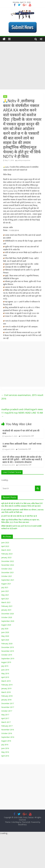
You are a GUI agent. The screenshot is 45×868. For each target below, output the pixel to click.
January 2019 (6, 688)
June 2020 (5, 632)
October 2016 (7, 733)
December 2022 (8, 561)
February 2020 (7, 644)
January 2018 (6, 700)
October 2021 (7, 576)
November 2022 (8, 565)
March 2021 (6, 602)
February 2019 (7, 685)
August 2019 (6, 662)
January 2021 (6, 610)
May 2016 (5, 752)
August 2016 (6, 741)
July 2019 (5, 666)
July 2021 (5, 587)
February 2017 (7, 726)
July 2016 (5, 745)
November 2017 (8, 707)
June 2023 (5, 543)
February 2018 (7, 696)
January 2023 (6, 557)
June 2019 (5, 670)
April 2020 (5, 640)
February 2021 (7, 606)
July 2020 (5, 629)
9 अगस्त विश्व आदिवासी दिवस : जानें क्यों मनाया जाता (22, 445)
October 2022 (7, 569)
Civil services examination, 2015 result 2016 (22, 397)
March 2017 (6, 722)
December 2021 (8, 572)
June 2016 (5, 748)
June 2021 (5, 591)
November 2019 (8, 651)
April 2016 (5, 756)
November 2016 (8, 730)
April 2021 (5, 599)
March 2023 (6, 550)
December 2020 (8, 614)
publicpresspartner (24, 160)
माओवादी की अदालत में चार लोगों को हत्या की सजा (21, 432)
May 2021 (5, 595)
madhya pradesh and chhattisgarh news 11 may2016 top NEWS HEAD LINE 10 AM (22, 413)
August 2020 (6, 625)
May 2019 (5, 673)
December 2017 (8, 703)
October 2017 (7, 711)
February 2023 (7, 554)
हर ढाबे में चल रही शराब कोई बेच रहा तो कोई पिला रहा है (19, 516)
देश (5, 97)
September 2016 (8, 737)
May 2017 (5, 715)
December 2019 (8, 647)
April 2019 (5, 677)
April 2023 (5, 546)
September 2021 (8, 580)
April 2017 (5, 718)
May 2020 (5, 636)
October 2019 (7, 655)
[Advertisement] (22, 66)
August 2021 (6, 584)
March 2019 (6, 681)
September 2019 (8, 659)
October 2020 (7, 617)
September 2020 (8, 621)
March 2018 (6, 692)
